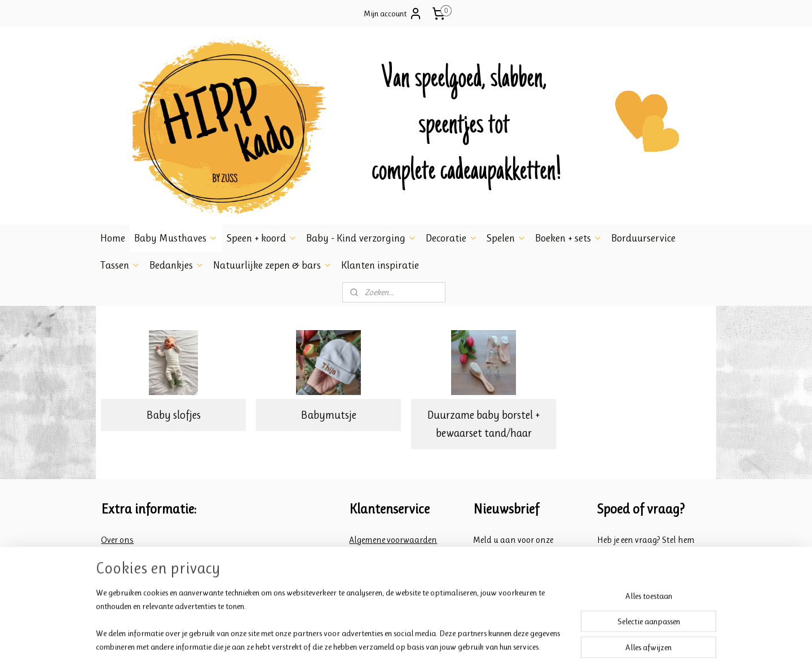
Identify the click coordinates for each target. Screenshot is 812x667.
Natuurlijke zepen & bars (273, 265)
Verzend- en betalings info (399, 554)
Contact (116, 583)
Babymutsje (328, 415)
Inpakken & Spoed (135, 569)
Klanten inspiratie (380, 265)
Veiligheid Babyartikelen (148, 554)
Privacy (363, 583)
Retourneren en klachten (396, 569)
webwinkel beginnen (421, 646)
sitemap (372, 646)
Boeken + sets (569, 238)
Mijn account (393, 14)
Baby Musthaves (176, 238)
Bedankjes (177, 265)
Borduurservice (643, 238)
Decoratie (452, 238)
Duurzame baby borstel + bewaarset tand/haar (484, 424)
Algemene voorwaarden (393, 540)
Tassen (120, 265)
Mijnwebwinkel (497, 646)
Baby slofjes (173, 415)
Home (113, 238)
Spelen (506, 238)
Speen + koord (262, 238)
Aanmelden (501, 582)
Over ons (117, 540)
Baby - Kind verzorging (361, 238)
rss (389, 646)
